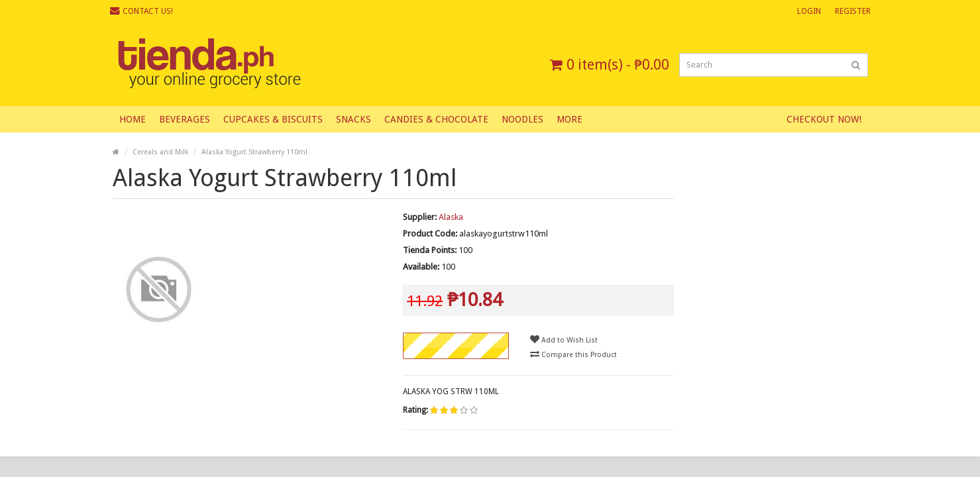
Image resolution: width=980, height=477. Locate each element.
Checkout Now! (824, 119)
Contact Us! (141, 11)
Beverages (185, 119)
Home (133, 119)
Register (853, 11)
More (570, 119)
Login (809, 11)
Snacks (354, 119)
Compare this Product (573, 354)
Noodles (522, 119)
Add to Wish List (564, 340)
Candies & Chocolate (436, 119)
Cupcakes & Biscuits (273, 119)
